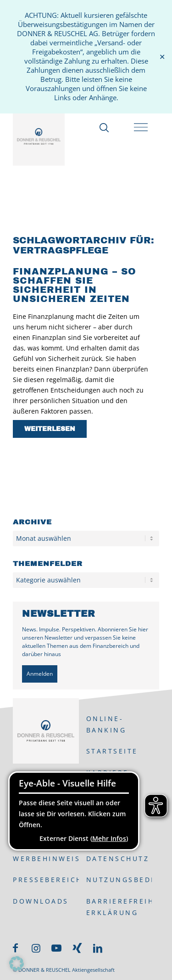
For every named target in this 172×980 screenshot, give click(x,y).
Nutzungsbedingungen (119, 880)
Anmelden (40, 674)
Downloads (41, 901)
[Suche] (103, 128)
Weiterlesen (50, 429)
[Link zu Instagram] (36, 948)
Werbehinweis (46, 859)
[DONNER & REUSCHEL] (39, 136)
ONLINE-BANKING (106, 724)
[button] (17, 964)
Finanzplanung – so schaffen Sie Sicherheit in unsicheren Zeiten (75, 285)
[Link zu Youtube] (56, 948)
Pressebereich (46, 880)
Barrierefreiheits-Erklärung (119, 907)
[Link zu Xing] (77, 948)
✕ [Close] (162, 57)
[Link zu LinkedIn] (98, 948)
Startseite (112, 751)
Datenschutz (118, 859)
